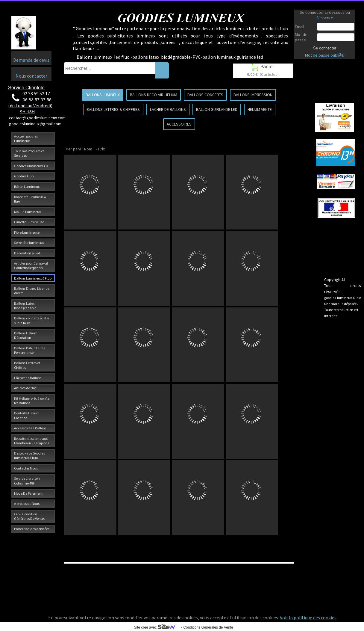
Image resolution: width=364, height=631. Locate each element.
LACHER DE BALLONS (168, 109)
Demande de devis (31, 60)
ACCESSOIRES (179, 124)
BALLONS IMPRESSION (253, 95)
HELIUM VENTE (260, 109)
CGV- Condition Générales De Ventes (30, 516)
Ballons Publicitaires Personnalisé (29, 350)
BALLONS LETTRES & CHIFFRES (113, 109)
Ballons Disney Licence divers (32, 291)
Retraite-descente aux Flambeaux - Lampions (32, 441)
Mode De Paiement (28, 493)
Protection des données (32, 529)
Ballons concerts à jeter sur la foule (32, 320)
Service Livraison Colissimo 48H (27, 481)
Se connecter (325, 48)
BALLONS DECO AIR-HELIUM (154, 95)
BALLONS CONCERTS (205, 95)
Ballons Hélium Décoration (26, 335)
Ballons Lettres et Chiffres (27, 365)
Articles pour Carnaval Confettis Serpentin (31, 265)
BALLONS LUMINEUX (103, 95)
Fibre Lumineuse (27, 232)
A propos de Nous (27, 504)
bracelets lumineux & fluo (30, 199)
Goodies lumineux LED (31, 166)
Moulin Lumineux (27, 212)
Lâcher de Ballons (28, 378)
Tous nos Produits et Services (29, 153)
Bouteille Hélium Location (27, 415)
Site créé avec (157, 627)
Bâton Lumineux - (28, 187)
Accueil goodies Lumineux (26, 138)
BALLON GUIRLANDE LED (217, 109)
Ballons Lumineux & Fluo (33, 278)
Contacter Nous (26, 468)
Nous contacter (31, 76)
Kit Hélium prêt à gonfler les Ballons (32, 401)
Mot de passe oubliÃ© (325, 55)
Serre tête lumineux (29, 243)
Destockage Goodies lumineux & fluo (29, 455)
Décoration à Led (27, 253)
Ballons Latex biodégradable (25, 306)
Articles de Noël (26, 388)
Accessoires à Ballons (30, 428)
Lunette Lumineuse (29, 222)
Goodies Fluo (24, 176)
